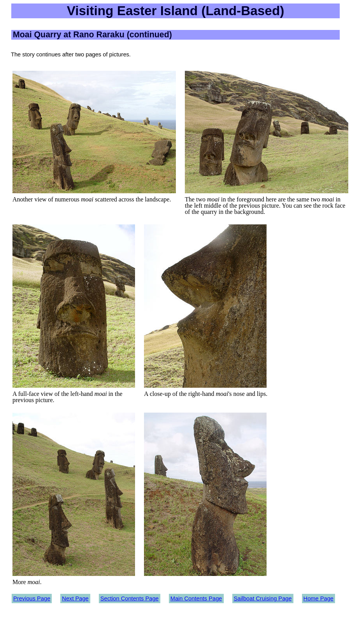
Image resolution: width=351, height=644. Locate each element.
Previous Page (32, 598)
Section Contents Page (130, 598)
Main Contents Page (196, 598)
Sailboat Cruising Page (263, 598)
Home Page (319, 598)
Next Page (75, 598)
